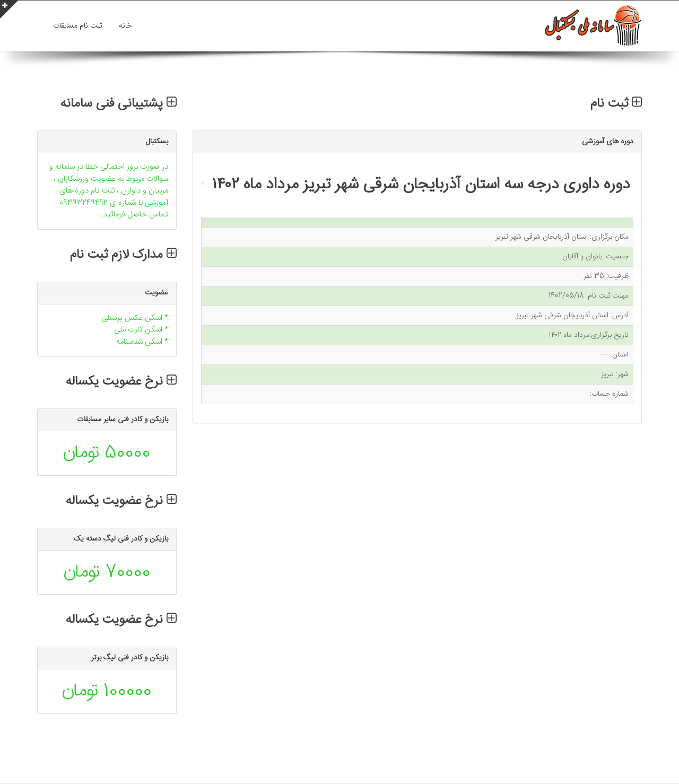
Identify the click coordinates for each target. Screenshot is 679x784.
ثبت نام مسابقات (77, 26)
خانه (125, 26)
